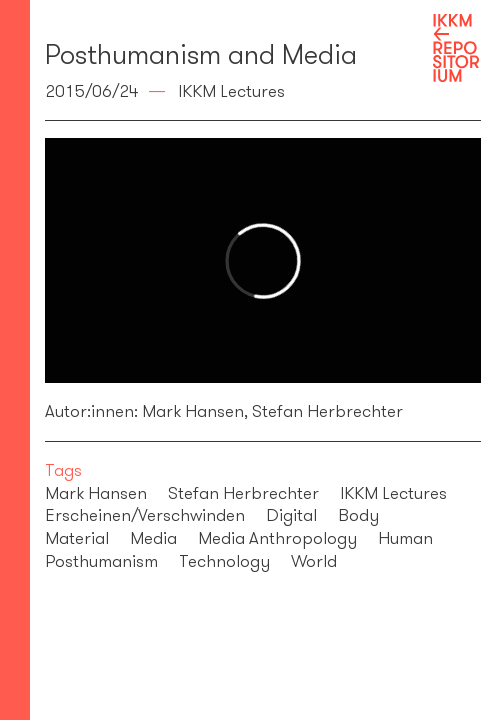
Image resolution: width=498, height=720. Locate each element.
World (314, 561)
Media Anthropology (277, 538)
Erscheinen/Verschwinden (145, 515)
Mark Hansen (193, 411)
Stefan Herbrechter (325, 411)
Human (405, 538)
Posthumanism (101, 561)
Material (77, 538)
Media (153, 538)
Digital (291, 515)
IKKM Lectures (393, 493)
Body (358, 515)
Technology (224, 561)
